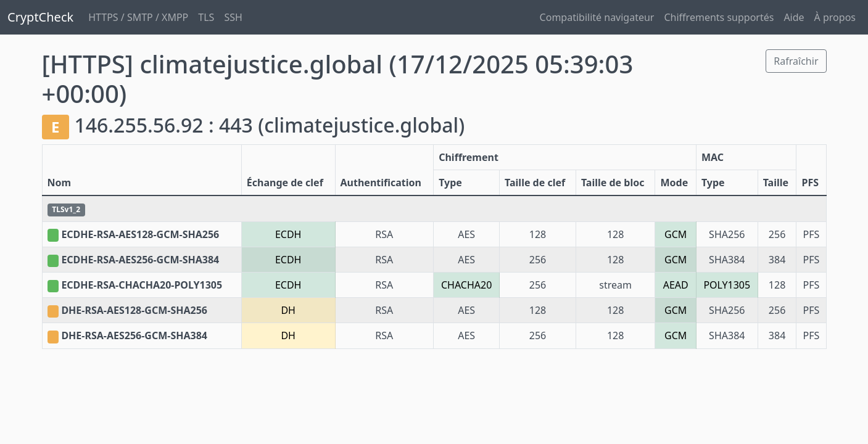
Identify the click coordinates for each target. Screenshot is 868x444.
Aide (794, 17)
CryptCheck (40, 17)
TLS (206, 17)
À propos (835, 17)
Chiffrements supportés (719, 17)
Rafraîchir (796, 61)
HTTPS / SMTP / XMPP (138, 17)
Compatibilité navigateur (597, 17)
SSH (233, 17)
